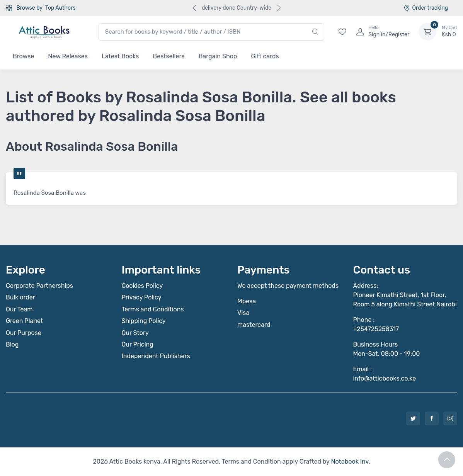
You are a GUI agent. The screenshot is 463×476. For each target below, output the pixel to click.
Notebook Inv (350, 462)
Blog (12, 344)
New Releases (68, 56)
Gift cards (265, 56)
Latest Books (120, 56)
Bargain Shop (218, 56)
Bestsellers (169, 56)
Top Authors (60, 8)
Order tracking (426, 8)
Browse (23, 56)
